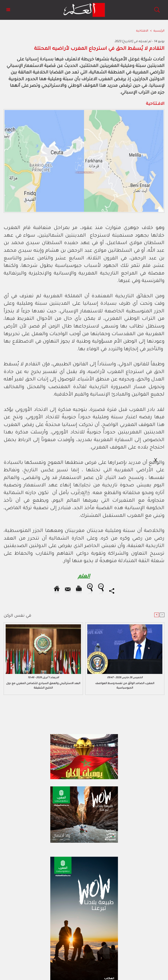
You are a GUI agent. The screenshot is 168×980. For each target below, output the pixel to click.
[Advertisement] (42, 490)
